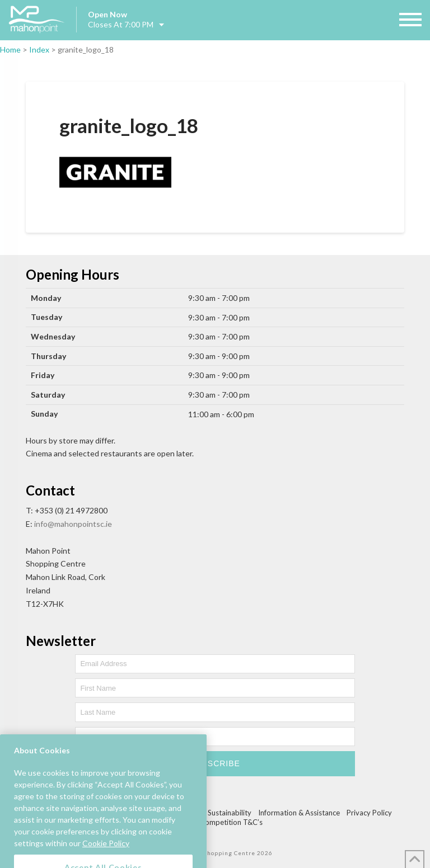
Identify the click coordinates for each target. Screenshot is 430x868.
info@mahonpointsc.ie (73, 524)
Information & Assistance (299, 813)
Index (39, 49)
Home (10, 49)
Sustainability (230, 813)
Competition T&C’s (231, 822)
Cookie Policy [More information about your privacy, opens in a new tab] (106, 853)
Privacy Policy (369, 813)
